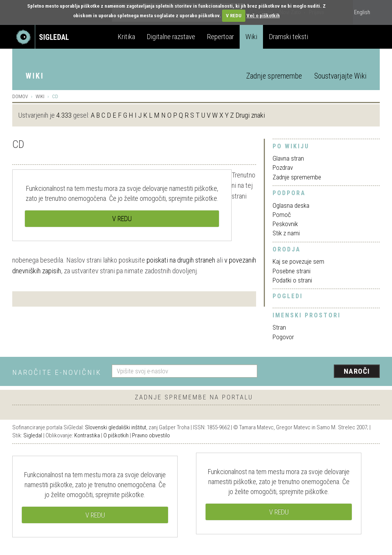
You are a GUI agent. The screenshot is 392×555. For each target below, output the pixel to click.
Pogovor (283, 337)
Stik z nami (286, 233)
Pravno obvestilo (151, 435)
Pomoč (282, 215)
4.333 (64, 115)
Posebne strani (292, 271)
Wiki (251, 37)
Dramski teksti (288, 37)
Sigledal (33, 435)
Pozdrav (283, 167)
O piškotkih (116, 435)
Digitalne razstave (171, 37)
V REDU (234, 16)
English (362, 12)
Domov (20, 96)
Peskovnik (285, 224)
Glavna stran (288, 158)
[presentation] (323, 372)
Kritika (126, 37)
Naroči (357, 371)
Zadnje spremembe (274, 76)
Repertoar (220, 37)
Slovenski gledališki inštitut (116, 427)
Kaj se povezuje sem (298, 261)
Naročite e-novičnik (57, 372)
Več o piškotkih (263, 16)
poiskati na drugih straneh (181, 260)
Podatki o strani (292, 280)
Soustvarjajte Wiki (340, 76)
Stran (279, 327)
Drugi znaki (250, 115)
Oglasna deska (291, 205)
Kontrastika (87, 435)
